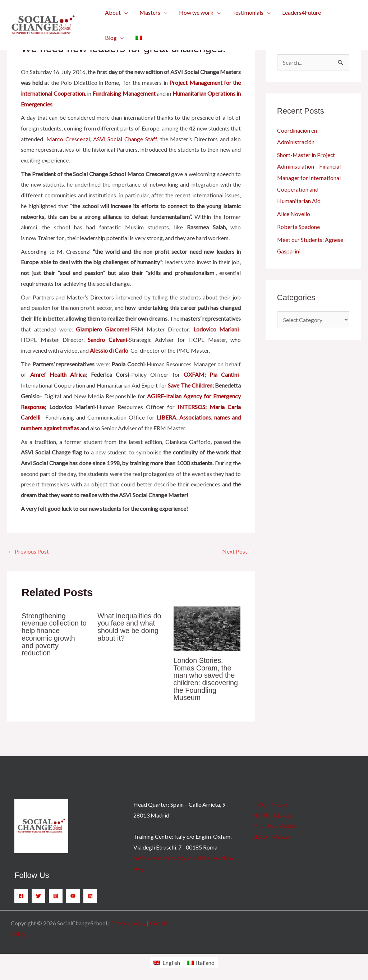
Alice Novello (294, 214)
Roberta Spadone (298, 227)
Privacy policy (128, 922)
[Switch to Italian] (139, 38)
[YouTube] (73, 894)
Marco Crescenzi (68, 139)
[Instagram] (56, 894)
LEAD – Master (272, 835)
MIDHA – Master (275, 825)
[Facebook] (21, 894)
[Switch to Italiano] (201, 961)
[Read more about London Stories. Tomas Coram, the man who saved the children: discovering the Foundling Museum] (207, 628)
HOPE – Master (272, 814)
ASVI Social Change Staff (125, 139)
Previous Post (28, 551)
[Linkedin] (90, 894)
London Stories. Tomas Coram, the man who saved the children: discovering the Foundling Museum (206, 678)
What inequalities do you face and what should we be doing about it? (130, 627)
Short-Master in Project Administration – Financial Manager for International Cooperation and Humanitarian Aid (309, 178)
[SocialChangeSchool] (43, 24)
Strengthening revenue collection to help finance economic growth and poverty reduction (54, 634)
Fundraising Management (124, 93)
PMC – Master (271, 803)
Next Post (238, 551)
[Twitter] (38, 894)
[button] (116, 13)
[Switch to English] (167, 961)
